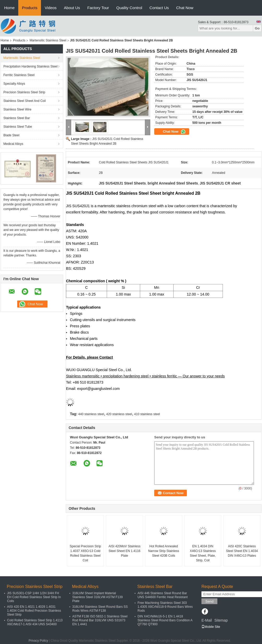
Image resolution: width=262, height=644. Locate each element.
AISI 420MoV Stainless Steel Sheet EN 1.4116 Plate (125, 551)
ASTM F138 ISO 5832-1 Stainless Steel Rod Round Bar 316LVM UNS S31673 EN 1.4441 (100, 620)
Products (30, 8)
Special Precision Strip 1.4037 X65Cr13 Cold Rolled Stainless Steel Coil (85, 553)
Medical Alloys (13, 144)
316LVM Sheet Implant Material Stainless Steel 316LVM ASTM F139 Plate (97, 597)
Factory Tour (98, 8)
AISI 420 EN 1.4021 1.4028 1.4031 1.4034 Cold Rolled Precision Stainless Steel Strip (34, 611)
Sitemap (221, 620)
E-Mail (207, 620)
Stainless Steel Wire (17, 109)
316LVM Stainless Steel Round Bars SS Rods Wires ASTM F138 (100, 609)
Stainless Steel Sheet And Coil (25, 101)
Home (9, 8)
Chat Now (185, 8)
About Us (72, 8)
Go (257, 28)
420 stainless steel (119, 414)
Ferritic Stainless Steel (19, 75)
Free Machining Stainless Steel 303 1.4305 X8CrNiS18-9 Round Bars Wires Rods (165, 607)
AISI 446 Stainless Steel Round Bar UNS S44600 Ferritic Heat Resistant (163, 595)
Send (209, 601)
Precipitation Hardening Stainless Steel (30, 66)
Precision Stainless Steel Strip (24, 92)
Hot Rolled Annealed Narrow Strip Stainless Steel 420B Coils (164, 551)
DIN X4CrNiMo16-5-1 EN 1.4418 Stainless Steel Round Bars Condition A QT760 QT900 (165, 620)
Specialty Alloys (14, 84)
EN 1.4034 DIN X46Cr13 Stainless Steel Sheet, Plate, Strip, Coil (203, 553)
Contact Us (159, 8)
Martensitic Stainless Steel (48, 40)
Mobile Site (211, 627)
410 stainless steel (147, 414)
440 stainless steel (91, 414)
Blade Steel (11, 135)
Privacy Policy (38, 641)
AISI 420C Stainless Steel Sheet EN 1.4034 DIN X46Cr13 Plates (242, 551)
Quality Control (129, 8)
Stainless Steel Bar (17, 118)
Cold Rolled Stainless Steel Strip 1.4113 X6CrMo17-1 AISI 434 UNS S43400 (35, 622)
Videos (51, 8)
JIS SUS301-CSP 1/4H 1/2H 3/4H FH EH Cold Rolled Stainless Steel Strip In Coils (34, 597)
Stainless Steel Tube (18, 127)
